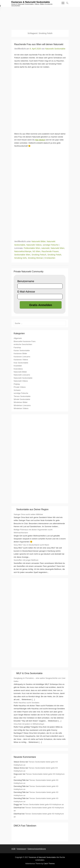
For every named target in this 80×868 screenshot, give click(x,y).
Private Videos (20, 387)
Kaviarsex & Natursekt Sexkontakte (31, 2)
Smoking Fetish (54, 255)
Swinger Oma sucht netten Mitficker (28, 514)
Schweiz (17, 390)
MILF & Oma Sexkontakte (29, 673)
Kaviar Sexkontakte (22, 350)
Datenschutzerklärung (37, 849)
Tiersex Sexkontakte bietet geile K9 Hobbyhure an (43, 804)
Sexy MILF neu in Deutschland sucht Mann (31, 545)
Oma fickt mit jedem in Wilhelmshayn (29, 724)
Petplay (17, 384)
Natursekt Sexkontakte (55, 49)
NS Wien (36, 251)
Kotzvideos (18, 369)
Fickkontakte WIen (32, 248)
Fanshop (17, 347)
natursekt (46, 248)
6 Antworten (50, 258)
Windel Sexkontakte (22, 399)
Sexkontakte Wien (22, 255)
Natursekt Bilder (39, 241)
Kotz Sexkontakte (21, 363)
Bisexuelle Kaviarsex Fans (25, 341)
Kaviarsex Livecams (22, 357)
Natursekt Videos (34, 245)
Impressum (21, 849)
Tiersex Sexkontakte (22, 396)
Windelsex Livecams (22, 405)
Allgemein (18, 338)
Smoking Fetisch (39, 255)
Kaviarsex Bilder (20, 353)
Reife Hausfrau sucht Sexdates (27, 703)
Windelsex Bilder (21, 402)
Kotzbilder (18, 366)
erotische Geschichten (23, 344)
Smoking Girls (21, 258)
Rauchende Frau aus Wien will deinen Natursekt (39, 44)
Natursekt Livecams (22, 375)
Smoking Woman (35, 258)
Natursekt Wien (58, 248)
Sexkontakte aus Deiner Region (32, 509)
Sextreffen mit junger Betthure (26, 560)
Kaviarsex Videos (21, 360)
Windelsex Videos (21, 408)
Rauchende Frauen (50, 251)
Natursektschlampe (23, 251)
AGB (13, 849)
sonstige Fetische (50, 245)
